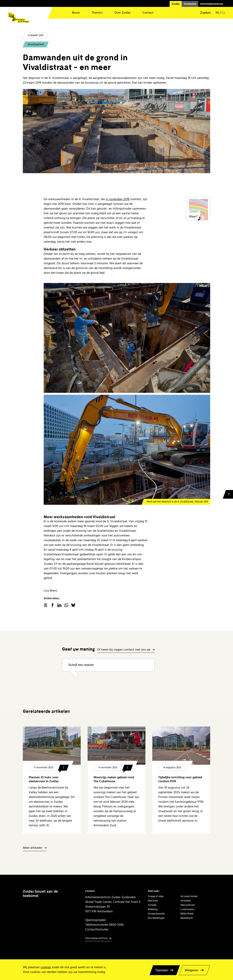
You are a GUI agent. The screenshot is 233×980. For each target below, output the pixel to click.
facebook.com (53, 605)
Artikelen (186, 901)
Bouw (76, 13)
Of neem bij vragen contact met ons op (124, 650)
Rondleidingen (156, 918)
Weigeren (192, 970)
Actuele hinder (189, 896)
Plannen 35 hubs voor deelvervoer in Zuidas (44, 779)
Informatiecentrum (212, 4)
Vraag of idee (156, 896)
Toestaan (162, 970)
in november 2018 (118, 199)
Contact (148, 13)
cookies (46, 967)
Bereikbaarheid (36, 45)
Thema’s (97, 13)
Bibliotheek (187, 914)
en (223, 13)
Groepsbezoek (156, 914)
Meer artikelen (33, 848)
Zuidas (176, 4)
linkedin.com (59, 605)
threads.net (46, 605)
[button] (203, 13)
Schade (152, 905)
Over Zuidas (123, 13)
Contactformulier (97, 929)
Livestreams (187, 909)
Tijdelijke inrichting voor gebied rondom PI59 (180, 779)
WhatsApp (66, 605)
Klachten (153, 901)
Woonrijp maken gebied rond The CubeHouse (114, 779)
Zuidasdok (190, 4)
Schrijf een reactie (81, 665)
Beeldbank (187, 918)
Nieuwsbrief (188, 905)
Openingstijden (96, 920)
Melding (153, 909)
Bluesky (73, 605)
